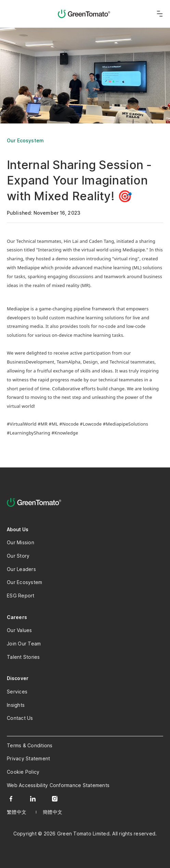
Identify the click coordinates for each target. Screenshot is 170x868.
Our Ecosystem (25, 140)
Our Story (18, 556)
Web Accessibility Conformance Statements (58, 785)
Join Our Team (24, 644)
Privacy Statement (28, 758)
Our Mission (21, 542)
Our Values (19, 630)
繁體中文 (17, 812)
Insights (16, 705)
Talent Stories (23, 657)
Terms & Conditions (30, 745)
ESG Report (21, 596)
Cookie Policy (23, 772)
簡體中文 (53, 812)
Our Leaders (21, 569)
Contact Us (20, 718)
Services (17, 692)
